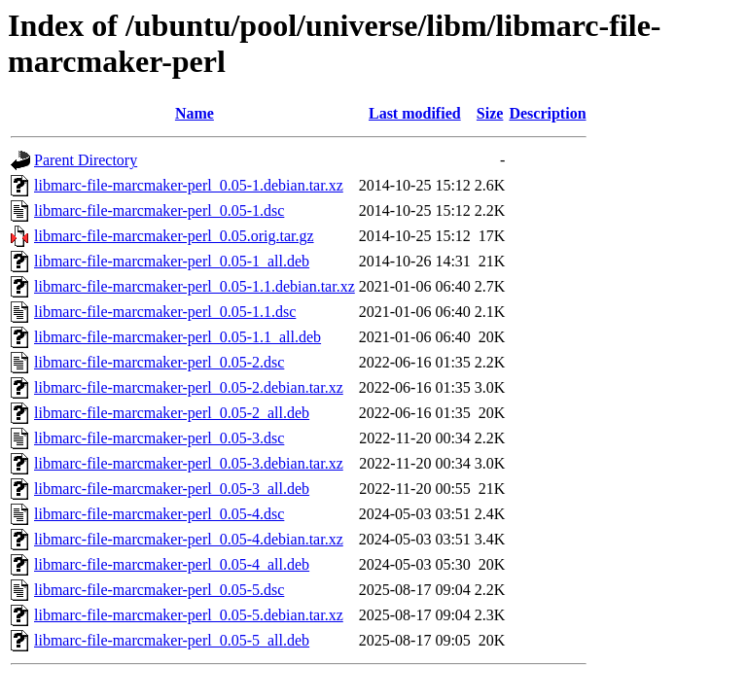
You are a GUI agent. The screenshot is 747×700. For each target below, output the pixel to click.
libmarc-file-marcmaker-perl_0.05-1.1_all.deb (178, 337)
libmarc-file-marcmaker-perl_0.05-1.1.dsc (165, 312)
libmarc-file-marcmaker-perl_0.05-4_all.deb (172, 564)
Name (195, 113)
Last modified (415, 113)
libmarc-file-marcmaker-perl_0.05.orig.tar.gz (174, 236)
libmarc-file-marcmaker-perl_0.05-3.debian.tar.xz (189, 463)
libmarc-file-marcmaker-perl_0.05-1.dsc (159, 210)
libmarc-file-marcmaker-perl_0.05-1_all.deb (172, 261)
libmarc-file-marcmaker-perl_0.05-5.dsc (159, 590)
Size (490, 113)
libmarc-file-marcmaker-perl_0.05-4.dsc (159, 514)
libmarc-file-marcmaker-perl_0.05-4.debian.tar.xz (189, 539)
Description (547, 113)
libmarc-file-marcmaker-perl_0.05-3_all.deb (172, 489)
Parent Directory (86, 160)
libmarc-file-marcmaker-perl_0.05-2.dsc (159, 362)
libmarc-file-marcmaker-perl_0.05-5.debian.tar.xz (189, 615)
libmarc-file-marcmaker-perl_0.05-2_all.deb (172, 413)
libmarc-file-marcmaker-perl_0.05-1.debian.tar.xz (189, 185)
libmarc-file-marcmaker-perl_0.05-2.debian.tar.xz (189, 387)
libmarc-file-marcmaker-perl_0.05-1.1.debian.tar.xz (195, 286)
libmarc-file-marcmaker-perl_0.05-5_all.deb (172, 640)
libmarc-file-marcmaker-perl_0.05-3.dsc (159, 438)
